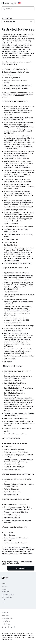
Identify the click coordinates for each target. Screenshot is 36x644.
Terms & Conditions (7, 618)
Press (3, 602)
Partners (4, 589)
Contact (4, 586)
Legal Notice (5, 612)
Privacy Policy (6, 615)
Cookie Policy (6, 621)
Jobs (3, 600)
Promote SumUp (7, 594)
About (4, 583)
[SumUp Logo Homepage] (6, 3)
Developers (6, 591)
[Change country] (19, 3)
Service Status (6, 624)
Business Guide (7, 597)
